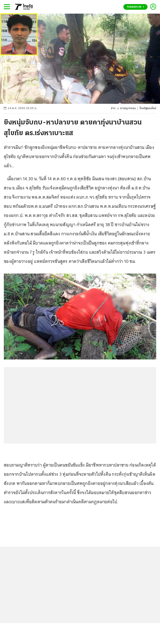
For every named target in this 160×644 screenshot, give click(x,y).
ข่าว (113, 108)
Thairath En (135, 7)
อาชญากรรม (128, 108)
